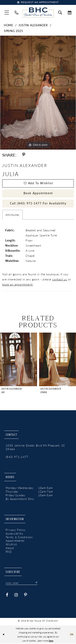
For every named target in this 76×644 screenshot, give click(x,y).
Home (9, 25)
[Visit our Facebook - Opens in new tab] (7, 596)
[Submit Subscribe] (35, 583)
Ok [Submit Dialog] (72, 635)
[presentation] (19, 360)
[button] (7, 13)
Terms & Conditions (19, 538)
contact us (60, 280)
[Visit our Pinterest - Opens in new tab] (26, 596)
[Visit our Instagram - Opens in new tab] (16, 596)
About (10, 549)
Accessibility (14, 534)
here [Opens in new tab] (51, 641)
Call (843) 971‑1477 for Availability (38, 204)
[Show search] (60, 13)
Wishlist (11, 545)
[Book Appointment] (38, 3)
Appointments (15, 541)
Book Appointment (38, 194)
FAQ (9, 552)
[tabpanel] (38, 93)
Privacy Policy (16, 530)
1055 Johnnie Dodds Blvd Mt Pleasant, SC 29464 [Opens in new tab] (35, 448)
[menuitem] (7, 13)
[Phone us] (17, 13)
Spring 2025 (13, 31)
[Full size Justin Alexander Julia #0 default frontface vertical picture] (38, 93)
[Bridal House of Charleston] (38, 13)
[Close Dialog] (4, 635)
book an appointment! (18, 285)
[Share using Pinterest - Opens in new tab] (24, 155)
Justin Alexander (33, 25)
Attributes (12, 215)
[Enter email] (22, 583)
